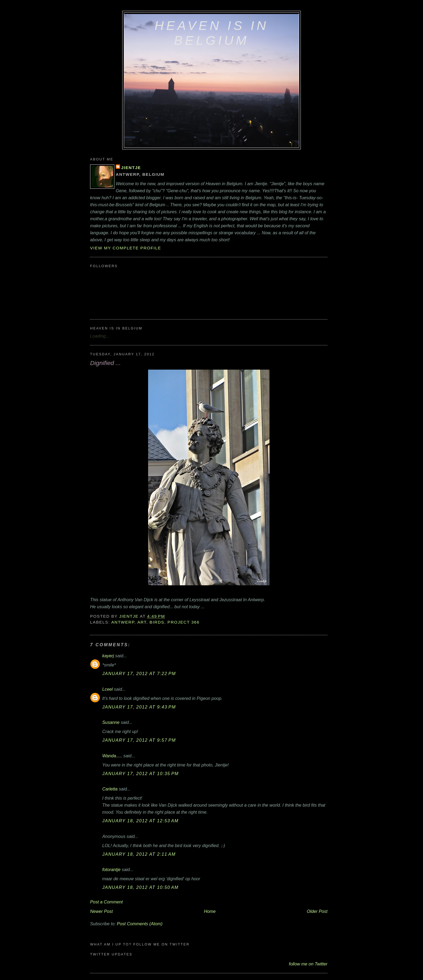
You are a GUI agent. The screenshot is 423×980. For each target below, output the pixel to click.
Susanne (111, 722)
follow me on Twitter (308, 964)
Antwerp (123, 622)
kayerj (108, 656)
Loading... (100, 336)
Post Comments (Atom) (140, 924)
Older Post (317, 911)
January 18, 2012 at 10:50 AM (140, 887)
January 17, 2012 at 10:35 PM (141, 773)
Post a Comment (106, 902)
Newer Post (101, 911)
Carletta (110, 789)
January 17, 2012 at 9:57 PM (139, 740)
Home (210, 911)
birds (157, 622)
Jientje (131, 168)
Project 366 (184, 622)
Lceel (108, 689)
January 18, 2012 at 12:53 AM (140, 821)
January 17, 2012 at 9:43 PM (139, 707)
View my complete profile (126, 248)
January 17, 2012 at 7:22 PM (139, 673)
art (142, 622)
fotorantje (111, 869)
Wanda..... (112, 756)
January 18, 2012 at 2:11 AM (139, 854)
